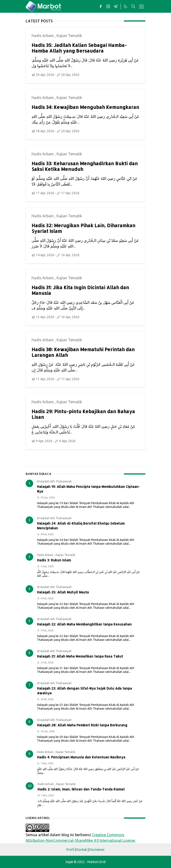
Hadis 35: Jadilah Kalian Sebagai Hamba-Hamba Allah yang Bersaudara (79, 48)
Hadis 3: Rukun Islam (54, 560)
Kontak (82, 850)
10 (30, 786)
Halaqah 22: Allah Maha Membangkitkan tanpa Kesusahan (84, 624)
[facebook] (101, 6)
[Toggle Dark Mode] (125, 6)
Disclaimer (97, 850)
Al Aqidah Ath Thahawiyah (54, 481)
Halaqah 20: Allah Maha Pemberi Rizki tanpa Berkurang (82, 725)
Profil (70, 850)
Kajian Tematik (69, 36)
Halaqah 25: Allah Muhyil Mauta (63, 592)
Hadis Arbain (43, 36)
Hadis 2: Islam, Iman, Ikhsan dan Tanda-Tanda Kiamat (81, 789)
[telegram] (116, 6)
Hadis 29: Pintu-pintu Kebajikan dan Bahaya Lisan (83, 414)
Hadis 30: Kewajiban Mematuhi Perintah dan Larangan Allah (83, 352)
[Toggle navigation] (141, 6)
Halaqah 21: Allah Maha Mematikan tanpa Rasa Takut (80, 656)
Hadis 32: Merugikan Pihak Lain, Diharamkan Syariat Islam (83, 228)
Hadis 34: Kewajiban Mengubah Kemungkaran (85, 107)
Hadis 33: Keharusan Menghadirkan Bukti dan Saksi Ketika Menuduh (85, 166)
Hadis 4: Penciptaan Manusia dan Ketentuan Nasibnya (81, 757)
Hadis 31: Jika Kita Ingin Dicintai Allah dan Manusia (80, 290)
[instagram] (108, 6)
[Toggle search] (133, 6)
